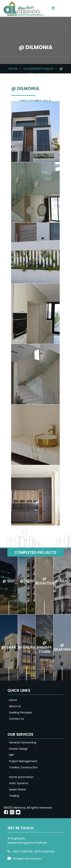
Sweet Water (18, 789)
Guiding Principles (21, 712)
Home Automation (21, 777)
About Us (15, 706)
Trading (14, 796)
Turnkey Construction (23, 767)
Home (13, 69)
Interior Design (18, 749)
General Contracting (23, 742)
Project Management (23, 761)
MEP (12, 755)
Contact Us (16, 719)
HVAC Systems (19, 783)
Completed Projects (39, 69)
